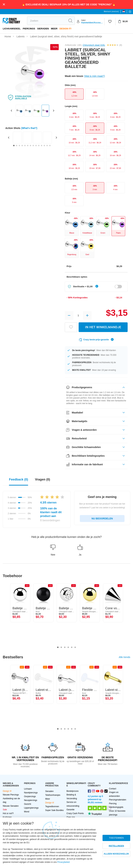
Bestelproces (72, 791)
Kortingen (7, 817)
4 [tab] (68, 647)
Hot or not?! (8, 813)
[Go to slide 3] (19, 146)
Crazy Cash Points (75, 813)
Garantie (70, 810)
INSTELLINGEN (116, 846)
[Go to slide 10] (39, 146)
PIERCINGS (29, 29)
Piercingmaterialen (118, 800)
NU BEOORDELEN (102, 519)
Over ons (71, 817)
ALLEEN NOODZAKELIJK (116, 854)
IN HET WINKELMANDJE (103, 327)
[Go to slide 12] (44, 146)
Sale (5, 810)
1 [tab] (58, 647)
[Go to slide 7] (30, 146)
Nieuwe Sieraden (11, 806)
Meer (54, 29)
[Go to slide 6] (28, 146)
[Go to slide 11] (42, 146)
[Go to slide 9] (36, 146)
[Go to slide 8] (33, 146)
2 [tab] (61, 647)
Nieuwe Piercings (11, 795)
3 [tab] (65, 647)
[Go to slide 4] (22, 146)
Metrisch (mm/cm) (111, 11)
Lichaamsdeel (12, 29)
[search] (47, 21)
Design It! (66, 29)
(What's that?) (29, 128)
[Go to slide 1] (14, 146)
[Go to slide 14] (50, 146)
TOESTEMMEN (116, 838)
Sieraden (43, 29)
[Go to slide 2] (17, 146)
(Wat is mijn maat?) (94, 76)
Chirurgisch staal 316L (94, 45)
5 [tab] (72, 647)
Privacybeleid (63, 862)
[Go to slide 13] (47, 146)
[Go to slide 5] (25, 146)
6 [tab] (75, 647)
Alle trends (125, 657)
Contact (112, 789)
